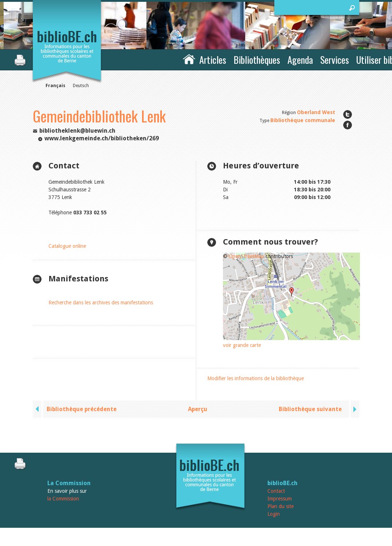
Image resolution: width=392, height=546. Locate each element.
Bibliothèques (257, 60)
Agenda (300, 60)
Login (274, 514)
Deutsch (81, 86)
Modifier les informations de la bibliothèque (256, 378)
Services (335, 60)
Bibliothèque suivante (310, 409)
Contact (276, 491)
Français (55, 86)
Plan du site (281, 506)
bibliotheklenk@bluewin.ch (77, 131)
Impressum (280, 499)
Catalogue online (67, 246)
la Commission (63, 499)
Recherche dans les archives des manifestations (101, 303)
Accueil (189, 59)
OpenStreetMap (246, 256)
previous (38, 409)
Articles (213, 60)
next (354, 409)
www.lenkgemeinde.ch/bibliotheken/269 (102, 138)
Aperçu (198, 409)
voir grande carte (242, 345)
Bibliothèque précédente (82, 409)
